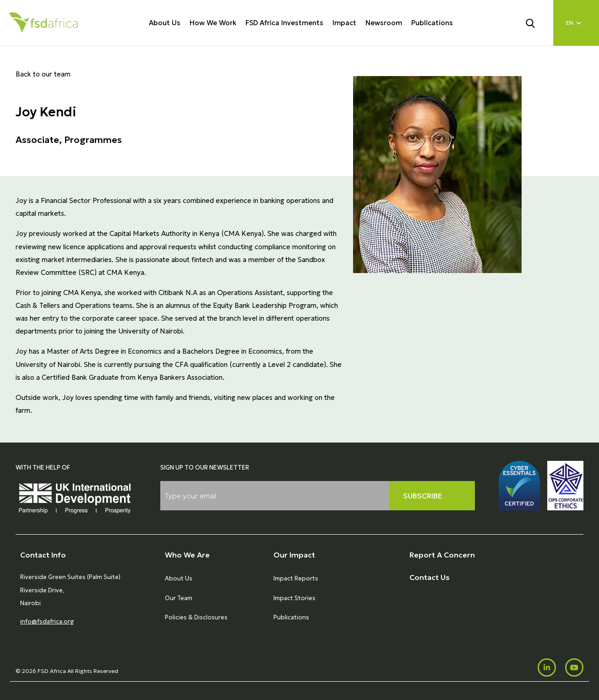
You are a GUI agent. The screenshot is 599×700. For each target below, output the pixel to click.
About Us (165, 23)
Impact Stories (294, 598)
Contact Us (430, 577)
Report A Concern (442, 555)
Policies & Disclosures (196, 617)
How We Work (213, 23)
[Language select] (576, 23)
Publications (432, 23)
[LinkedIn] (547, 667)
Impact (344, 23)
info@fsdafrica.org (47, 621)
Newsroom (384, 23)
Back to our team (43, 74)
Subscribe (423, 496)
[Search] (536, 22)
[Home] (44, 23)
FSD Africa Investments (284, 23)
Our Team (179, 598)
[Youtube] (574, 667)
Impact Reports (296, 578)
